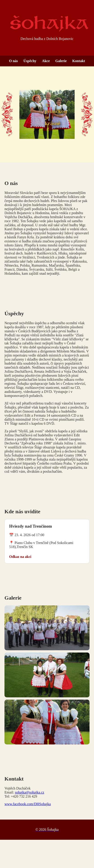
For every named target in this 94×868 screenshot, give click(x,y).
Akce (46, 61)
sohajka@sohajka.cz (30, 792)
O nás (13, 61)
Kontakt (79, 61)
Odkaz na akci (20, 557)
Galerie (61, 61)
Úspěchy (30, 61)
